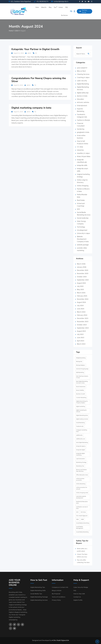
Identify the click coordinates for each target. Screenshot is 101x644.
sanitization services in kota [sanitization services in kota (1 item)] (82, 508)
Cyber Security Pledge (81, 587)
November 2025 (83, 274)
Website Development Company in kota (83, 239)
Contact (61, 7)
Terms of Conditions (59, 597)
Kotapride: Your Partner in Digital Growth (35, 49)
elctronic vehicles (83, 102)
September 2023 (83, 328)
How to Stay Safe (79, 594)
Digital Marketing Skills (38, 591)
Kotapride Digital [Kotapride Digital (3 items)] (81, 450)
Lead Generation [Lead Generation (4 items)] (81, 459)
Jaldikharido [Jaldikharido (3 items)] (79, 435)
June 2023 (81, 338)
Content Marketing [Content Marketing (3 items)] (81, 398)
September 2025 (83, 280)
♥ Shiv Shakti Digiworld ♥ (60, 640)
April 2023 (81, 341)
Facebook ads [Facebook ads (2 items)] (80, 426)
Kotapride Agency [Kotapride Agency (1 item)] (81, 446)
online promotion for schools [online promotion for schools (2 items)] (82, 488)
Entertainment (82, 106)
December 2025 (83, 270)
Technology (81, 227)
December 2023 (83, 318)
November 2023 (83, 322)
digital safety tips (83, 93)
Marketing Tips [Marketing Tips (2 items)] (80, 466)
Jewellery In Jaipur (83, 153)
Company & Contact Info (60, 587)
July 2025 (80, 286)
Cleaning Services (83, 74)
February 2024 (82, 315)
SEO (78, 209)
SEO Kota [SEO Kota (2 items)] (83, 512)
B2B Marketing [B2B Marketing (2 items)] (80, 373)
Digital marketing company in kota (31, 108)
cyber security (82, 81)
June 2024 (81, 309)
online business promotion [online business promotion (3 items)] (80, 479)
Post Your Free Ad (83, 11)
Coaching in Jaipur (83, 78)
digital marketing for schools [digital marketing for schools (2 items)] (81, 411)
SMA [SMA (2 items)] (77, 520)
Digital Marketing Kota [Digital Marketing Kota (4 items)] (82, 415)
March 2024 (81, 312)
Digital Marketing (83, 84)
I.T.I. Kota (80, 147)
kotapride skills (82, 165)
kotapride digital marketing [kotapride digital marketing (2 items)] (80, 454)
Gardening (81, 129)
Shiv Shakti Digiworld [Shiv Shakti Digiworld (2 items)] (82, 516)
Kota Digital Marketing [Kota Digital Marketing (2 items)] (82, 443)
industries (80, 150)
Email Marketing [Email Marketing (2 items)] (80, 423)
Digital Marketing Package (39, 597)
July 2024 (80, 306)
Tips (55, 7)
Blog (50, 7)
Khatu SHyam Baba (84, 157)
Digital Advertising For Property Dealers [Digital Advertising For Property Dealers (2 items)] (82, 402)
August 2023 (81, 331)
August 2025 (81, 283)
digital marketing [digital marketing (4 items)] (81, 407)
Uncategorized (82, 230)
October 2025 (82, 277)
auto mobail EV (82, 68)
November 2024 (83, 299)
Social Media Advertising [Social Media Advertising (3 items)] (83, 523)
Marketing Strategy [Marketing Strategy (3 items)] (81, 462)
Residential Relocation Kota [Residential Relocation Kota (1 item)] (82, 503)
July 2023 (80, 334)
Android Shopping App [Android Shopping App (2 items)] (82, 369)
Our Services (64, 15)
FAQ (67, 7)
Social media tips (83, 218)
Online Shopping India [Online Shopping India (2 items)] (82, 493)
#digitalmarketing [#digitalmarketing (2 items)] (81, 358)
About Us (44, 7)
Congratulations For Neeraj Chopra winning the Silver (39, 80)
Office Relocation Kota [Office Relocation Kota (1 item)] (82, 475)
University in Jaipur (84, 233)
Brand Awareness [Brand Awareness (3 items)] (81, 387)
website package (83, 245)
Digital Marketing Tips (38, 587)
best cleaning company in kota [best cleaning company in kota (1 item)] (82, 377)
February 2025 (82, 296)
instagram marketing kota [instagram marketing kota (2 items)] (82, 431)
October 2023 (82, 325)
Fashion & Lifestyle (83, 120)
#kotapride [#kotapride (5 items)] (79, 362)
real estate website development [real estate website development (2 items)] (81, 497)
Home (37, 7)
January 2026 (82, 267)
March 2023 (81, 344)
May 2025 (80, 290)
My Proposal (56, 594)
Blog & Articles (57, 591)
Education (80, 99)
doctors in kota (82, 96)
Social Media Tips (36, 594)
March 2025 (81, 293)
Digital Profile (78, 600)
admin (29, 53)
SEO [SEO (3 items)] (77, 512)
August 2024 (81, 302)
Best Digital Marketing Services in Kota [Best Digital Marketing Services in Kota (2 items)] (82, 382)
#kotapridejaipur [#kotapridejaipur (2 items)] (81, 365)
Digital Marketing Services (39, 600)
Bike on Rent (81, 71)
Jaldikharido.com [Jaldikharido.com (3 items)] (81, 439)
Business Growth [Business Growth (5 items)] (81, 394)
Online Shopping (83, 186)
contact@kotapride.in (61, 2)
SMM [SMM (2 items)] (82, 520)
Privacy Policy (56, 600)
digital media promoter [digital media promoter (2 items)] (82, 419)
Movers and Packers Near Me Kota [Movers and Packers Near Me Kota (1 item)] (81, 471)
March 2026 (81, 264)
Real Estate (81, 200)
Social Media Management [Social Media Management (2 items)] (80, 528)
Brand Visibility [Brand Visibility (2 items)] (80, 390)
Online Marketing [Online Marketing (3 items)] (81, 484)
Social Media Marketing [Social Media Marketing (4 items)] (82, 532)
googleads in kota (83, 132)
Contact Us (77, 597)
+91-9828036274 (42, 2)
